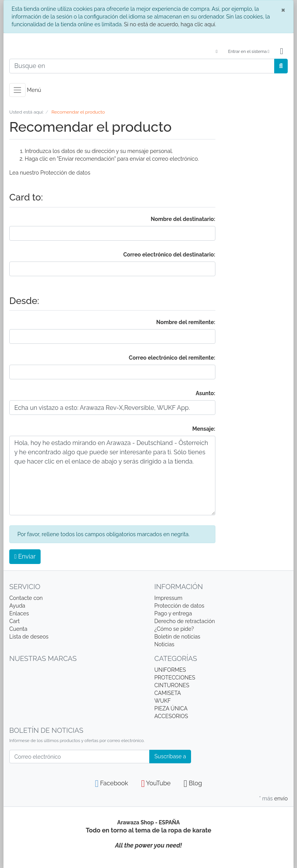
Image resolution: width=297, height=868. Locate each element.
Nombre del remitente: (186, 322)
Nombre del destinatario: (183, 219)
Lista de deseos (29, 637)
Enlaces (19, 613)
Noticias (164, 644)
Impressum (168, 598)
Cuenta (18, 629)
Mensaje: (204, 429)
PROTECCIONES (175, 678)
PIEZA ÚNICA (171, 708)
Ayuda (17, 606)
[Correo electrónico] (79, 757)
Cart (15, 621)
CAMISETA (168, 693)
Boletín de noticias (177, 637)
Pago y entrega (173, 613)
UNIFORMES (170, 670)
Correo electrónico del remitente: (172, 358)
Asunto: (206, 393)
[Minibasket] (282, 52)
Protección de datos (65, 173)
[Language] (216, 52)
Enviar (25, 556)
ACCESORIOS (171, 716)
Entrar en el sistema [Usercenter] (249, 52)
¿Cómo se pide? (174, 629)
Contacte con (26, 598)
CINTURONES (172, 685)
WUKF (162, 701)
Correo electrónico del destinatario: (169, 255)
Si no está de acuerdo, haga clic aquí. (170, 24)
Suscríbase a (170, 756)
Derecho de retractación (185, 621)
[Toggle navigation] (17, 90)
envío (281, 798)
